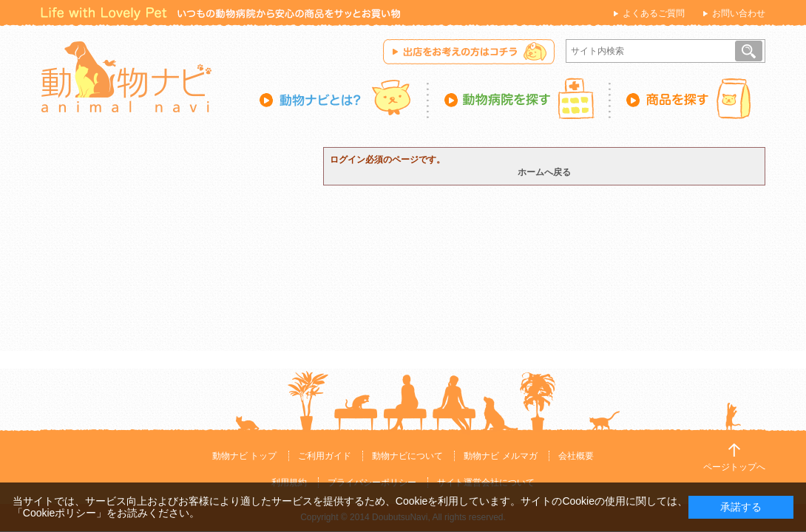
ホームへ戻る (544, 172)
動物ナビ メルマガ (500, 456)
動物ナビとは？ (344, 98)
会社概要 (576, 456)
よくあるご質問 (654, 13)
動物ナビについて (407, 456)
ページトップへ (734, 467)
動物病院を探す (520, 98)
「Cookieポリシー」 (60, 513)
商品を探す (688, 98)
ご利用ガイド (325, 456)
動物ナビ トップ (244, 456)
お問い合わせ (739, 13)
